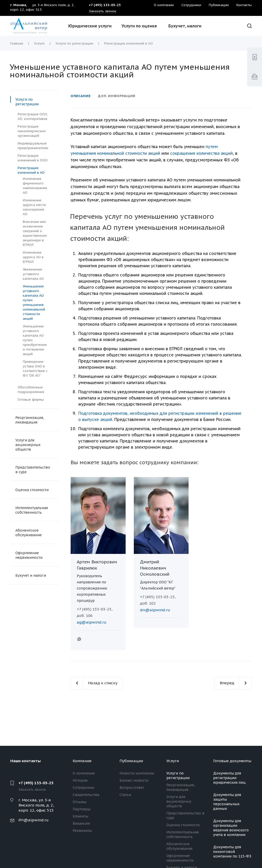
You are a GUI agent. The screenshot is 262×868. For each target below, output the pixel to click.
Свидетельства (86, 795)
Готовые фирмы (31, 400)
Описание (81, 96)
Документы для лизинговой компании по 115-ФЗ (232, 852)
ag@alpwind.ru (92, 622)
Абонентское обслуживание (29, 533)
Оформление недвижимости (29, 555)
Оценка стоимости (32, 490)
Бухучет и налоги (31, 575)
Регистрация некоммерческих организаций (32, 131)
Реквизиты (82, 831)
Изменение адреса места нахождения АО (34, 207)
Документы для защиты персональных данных (227, 802)
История (80, 780)
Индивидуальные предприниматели (33, 146)
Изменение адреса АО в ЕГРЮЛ (33, 257)
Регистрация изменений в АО (31, 170)
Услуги (173, 761)
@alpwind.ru (36, 820)
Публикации (131, 761)
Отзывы (80, 802)
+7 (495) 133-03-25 (36, 783)
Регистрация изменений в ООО (33, 158)
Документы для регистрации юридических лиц (229, 778)
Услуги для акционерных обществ (28, 445)
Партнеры (82, 809)
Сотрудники (83, 788)
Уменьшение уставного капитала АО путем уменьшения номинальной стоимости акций (34, 302)
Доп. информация (117, 96)
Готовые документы (232, 761)
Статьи (125, 795)
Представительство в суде (33, 470)
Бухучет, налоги (185, 26)
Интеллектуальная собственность (32, 510)
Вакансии (81, 823)
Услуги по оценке (139, 26)
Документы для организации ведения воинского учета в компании (231, 828)
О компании (84, 773)
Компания (82, 761)
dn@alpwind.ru (155, 610)
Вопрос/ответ (132, 788)
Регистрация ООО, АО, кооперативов (33, 116)
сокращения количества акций (201, 153)
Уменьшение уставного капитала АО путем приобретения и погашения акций (35, 340)
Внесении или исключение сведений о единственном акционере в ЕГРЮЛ (35, 233)
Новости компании (137, 773)
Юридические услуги (90, 26)
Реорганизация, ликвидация (30, 420)
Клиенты (80, 816)
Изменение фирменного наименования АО (35, 186)
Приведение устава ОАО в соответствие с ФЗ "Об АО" (35, 369)
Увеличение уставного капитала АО (33, 274)
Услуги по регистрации (27, 102)
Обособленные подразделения (31, 390)
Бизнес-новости (134, 780)
